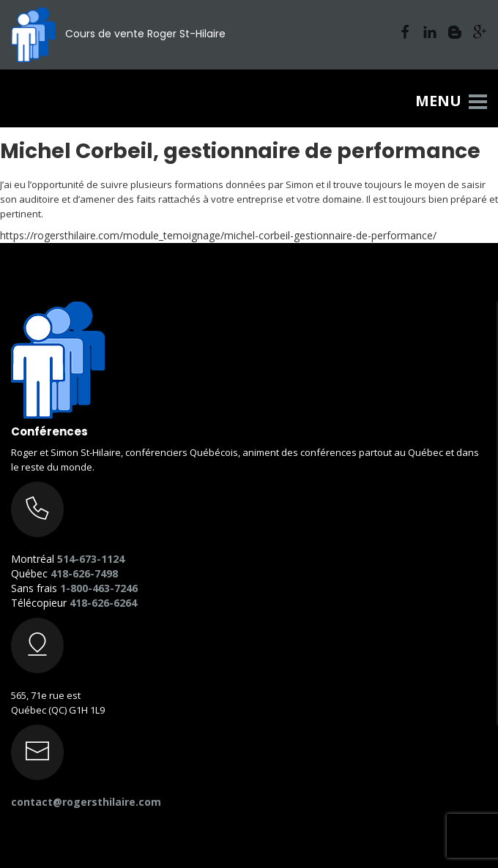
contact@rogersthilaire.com (86, 802)
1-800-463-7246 (99, 588)
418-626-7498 (84, 573)
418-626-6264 (103, 603)
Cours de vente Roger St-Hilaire (118, 34)
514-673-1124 (91, 559)
